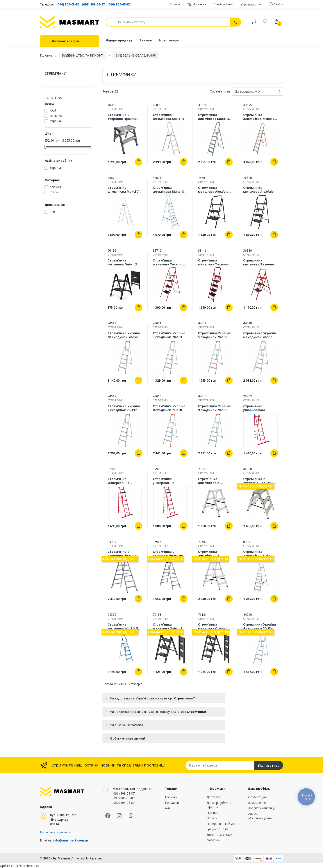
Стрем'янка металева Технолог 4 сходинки (170, 262)
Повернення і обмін (221, 824)
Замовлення (257, 803)
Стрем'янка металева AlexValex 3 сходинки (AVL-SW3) (215, 190)
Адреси (253, 814)
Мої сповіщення (260, 818)
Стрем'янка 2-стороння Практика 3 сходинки (261, 481)
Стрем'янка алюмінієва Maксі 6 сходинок (259, 117)
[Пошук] (168, 22)
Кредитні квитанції (262, 808)
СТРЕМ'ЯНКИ (56, 74)
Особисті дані (258, 797)
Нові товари (169, 40)
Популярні (172, 803)
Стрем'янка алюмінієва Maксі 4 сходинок (168, 117)
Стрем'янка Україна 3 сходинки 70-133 (169, 335)
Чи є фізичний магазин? (127, 725)
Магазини (214, 840)
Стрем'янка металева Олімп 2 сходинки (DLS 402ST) (125, 262)
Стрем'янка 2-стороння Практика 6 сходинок (125, 554)
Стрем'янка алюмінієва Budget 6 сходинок (260, 554)
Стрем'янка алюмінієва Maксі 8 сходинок (168, 190)
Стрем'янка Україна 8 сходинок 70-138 (169, 408)
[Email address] (220, 765)
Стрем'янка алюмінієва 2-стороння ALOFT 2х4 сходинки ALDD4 (214, 554)
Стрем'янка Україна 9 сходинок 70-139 (214, 408)
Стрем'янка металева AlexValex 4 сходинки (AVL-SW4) (261, 190)
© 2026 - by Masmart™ (58, 858)
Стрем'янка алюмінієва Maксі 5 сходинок (213, 117)
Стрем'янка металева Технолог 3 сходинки (261, 262)
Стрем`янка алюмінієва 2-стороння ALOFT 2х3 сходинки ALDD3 (214, 481)
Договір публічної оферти (220, 805)
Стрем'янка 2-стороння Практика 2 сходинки (125, 117)
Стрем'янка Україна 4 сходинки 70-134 (259, 626)
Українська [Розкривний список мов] (249, 4)
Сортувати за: (220, 91)
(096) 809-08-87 (68, 4)
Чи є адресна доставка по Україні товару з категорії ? (159, 712)
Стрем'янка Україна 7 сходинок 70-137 (124, 408)
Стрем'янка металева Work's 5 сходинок (123, 626)
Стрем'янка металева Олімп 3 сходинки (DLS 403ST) (170, 626)
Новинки (171, 797)
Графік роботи (223, 4)
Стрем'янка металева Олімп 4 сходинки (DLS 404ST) (215, 626)
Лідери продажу (119, 40)
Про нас (212, 813)
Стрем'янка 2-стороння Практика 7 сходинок (170, 554)
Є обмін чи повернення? (128, 738)
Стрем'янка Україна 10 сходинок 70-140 (124, 335)
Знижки (146, 40)
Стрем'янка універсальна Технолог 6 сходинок (125, 481)
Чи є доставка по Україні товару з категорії (153, 698)
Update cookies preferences (20, 866)
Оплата (175, 4)
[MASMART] (70, 22)
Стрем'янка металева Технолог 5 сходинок (215, 262)
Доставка (197, 4)
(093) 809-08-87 (94, 4)
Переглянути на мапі (55, 832)
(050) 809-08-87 (119, 4)
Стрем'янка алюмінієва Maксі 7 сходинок (123, 190)
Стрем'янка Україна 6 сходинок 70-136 (259, 335)
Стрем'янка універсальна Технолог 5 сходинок (260, 408)
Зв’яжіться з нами (219, 835)
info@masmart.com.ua (71, 840)
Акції (168, 808)
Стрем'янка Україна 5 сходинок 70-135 (214, 335)
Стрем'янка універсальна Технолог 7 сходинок (170, 481)
